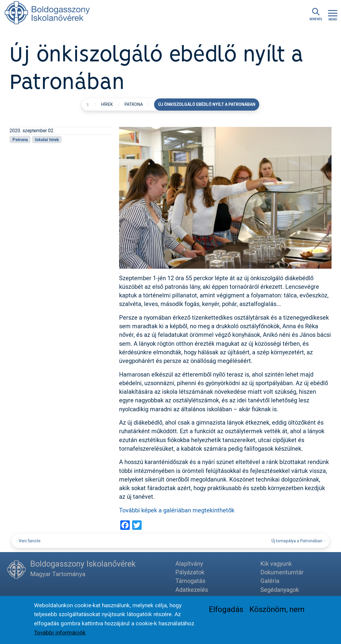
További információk (60, 635)
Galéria (270, 581)
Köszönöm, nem (277, 611)
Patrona (134, 104)
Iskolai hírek (47, 140)
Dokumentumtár (282, 572)
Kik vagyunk (276, 563)
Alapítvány (189, 563)
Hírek (107, 104)
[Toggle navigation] (333, 15)
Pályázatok (190, 572)
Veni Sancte (29, 541)
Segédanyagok (280, 590)
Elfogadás (226, 611)
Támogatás (190, 581)
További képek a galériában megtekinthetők (177, 510)
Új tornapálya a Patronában (297, 541)
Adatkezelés (192, 590)
